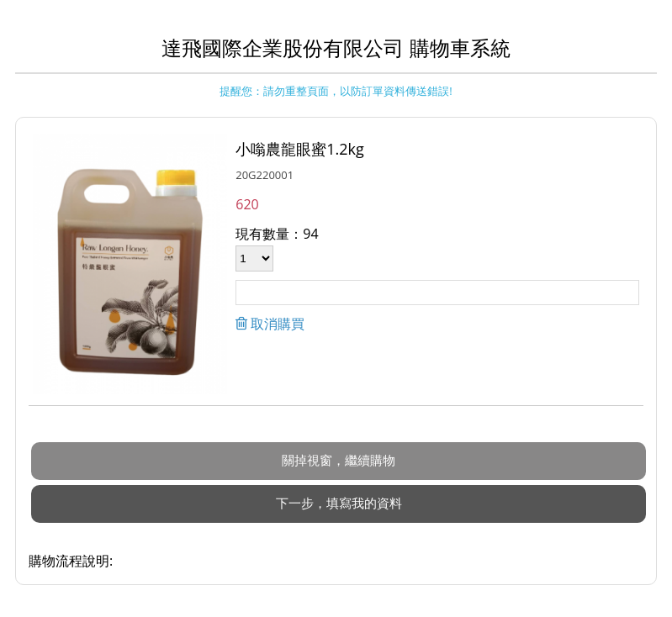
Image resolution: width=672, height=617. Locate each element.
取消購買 (276, 324)
